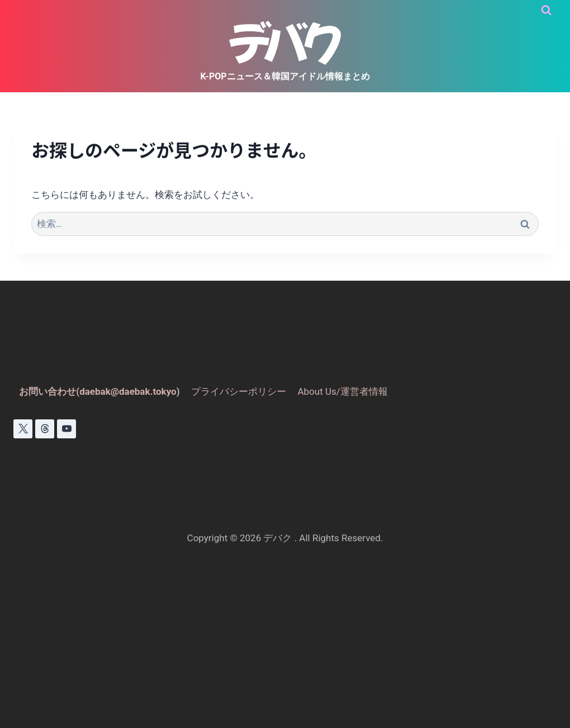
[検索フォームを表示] (546, 10)
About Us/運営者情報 (342, 391)
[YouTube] (66, 429)
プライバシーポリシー (239, 391)
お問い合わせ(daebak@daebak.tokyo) (99, 391)
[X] (23, 429)
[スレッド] (45, 429)
